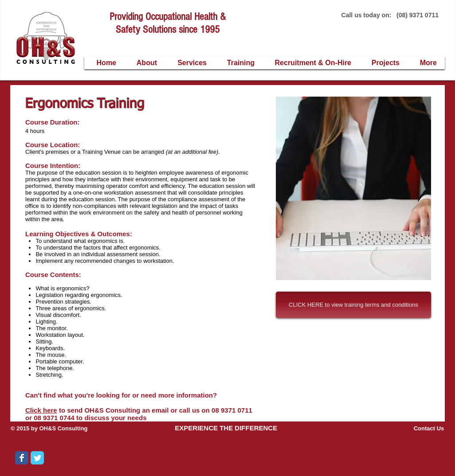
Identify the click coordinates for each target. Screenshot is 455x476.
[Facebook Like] (105, 464)
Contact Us (429, 428)
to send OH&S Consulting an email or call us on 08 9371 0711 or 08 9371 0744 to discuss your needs (139, 414)
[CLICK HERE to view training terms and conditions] (353, 305)
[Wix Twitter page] (37, 458)
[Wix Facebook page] (22, 458)
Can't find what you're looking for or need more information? (122, 395)
